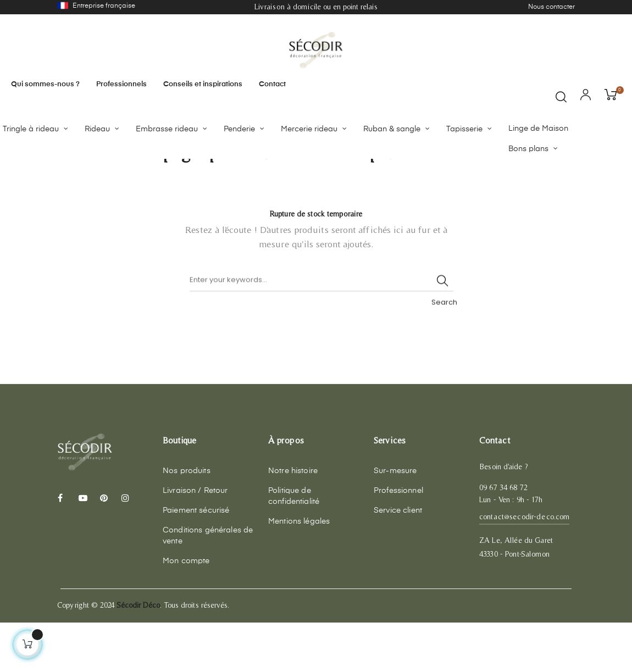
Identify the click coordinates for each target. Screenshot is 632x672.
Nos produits (187, 520)
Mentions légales (299, 571)
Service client (398, 560)
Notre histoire (293, 520)
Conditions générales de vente (208, 585)
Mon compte (186, 610)
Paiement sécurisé (196, 560)
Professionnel (398, 540)
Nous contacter (551, 7)
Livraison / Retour (195, 540)
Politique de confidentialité (294, 546)
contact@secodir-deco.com (524, 566)
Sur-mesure (395, 520)
